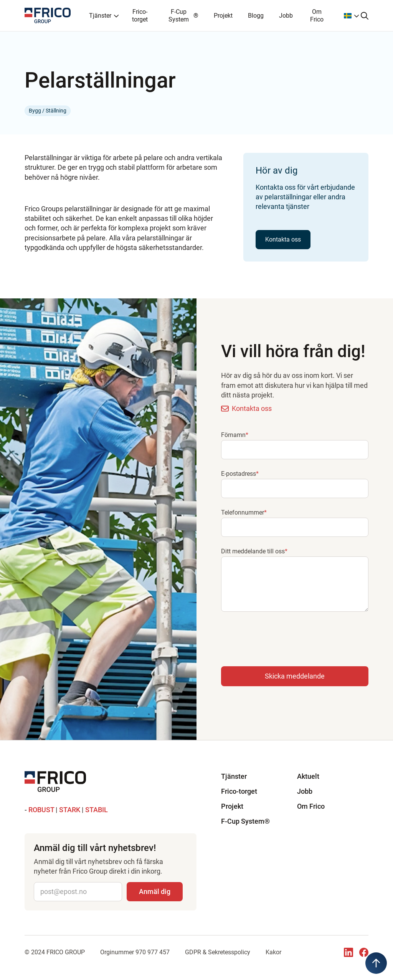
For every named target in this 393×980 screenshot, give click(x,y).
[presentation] (279, 637)
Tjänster (234, 776)
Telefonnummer (244, 512)
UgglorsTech (198, 961)
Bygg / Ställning (48, 111)
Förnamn (235, 435)
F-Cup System (183, 15)
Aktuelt (308, 776)
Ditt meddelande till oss (254, 551)
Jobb (286, 16)
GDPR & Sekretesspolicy (218, 952)
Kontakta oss (283, 239)
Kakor (273, 952)
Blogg (256, 16)
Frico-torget (140, 15)
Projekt (223, 16)
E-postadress (240, 474)
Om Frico (317, 15)
